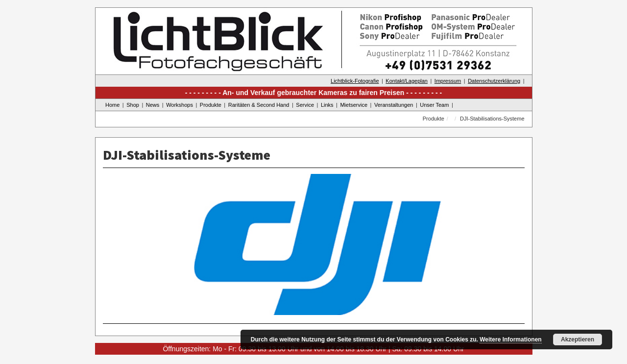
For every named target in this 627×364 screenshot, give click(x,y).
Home (112, 105)
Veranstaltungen (394, 105)
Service (305, 105)
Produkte (211, 105)
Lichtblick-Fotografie (355, 81)
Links (327, 105)
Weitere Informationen (510, 340)
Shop (133, 105)
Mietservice (354, 105)
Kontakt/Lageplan (407, 81)
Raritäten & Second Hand (259, 105)
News (153, 105)
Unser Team (434, 105)
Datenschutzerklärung (494, 81)
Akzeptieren (578, 340)
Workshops (180, 105)
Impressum (448, 81)
